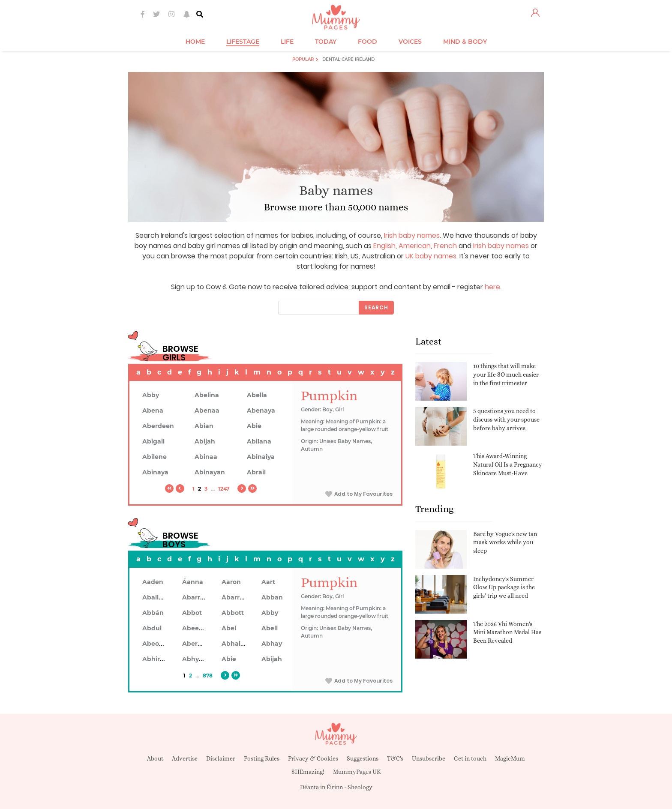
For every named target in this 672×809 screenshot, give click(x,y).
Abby (151, 395)
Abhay (272, 644)
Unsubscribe (429, 758)
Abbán (153, 613)
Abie (254, 426)
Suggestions (363, 758)
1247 (224, 489)
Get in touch (470, 758)
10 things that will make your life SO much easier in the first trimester (506, 374)
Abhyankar (200, 659)
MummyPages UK (357, 772)
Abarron (235, 597)
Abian (204, 426)
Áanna (193, 582)
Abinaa (206, 457)
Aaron (231, 582)
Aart (268, 582)
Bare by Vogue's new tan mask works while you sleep (505, 542)
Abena (153, 410)
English (384, 246)
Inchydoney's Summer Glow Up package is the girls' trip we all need (504, 587)
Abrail (256, 472)
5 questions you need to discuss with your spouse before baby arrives (506, 419)
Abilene (154, 457)
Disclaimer (221, 758)
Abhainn (235, 644)
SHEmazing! (308, 772)
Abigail (153, 441)
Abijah (205, 441)
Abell (270, 628)
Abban (272, 597)
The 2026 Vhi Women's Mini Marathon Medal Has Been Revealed (507, 632)
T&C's (395, 758)
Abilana (259, 441)
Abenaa (207, 410)
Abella (257, 395)
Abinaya (155, 472)
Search (376, 307)
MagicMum (510, 758)
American (415, 246)
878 (208, 676)
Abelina (207, 395)
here (492, 287)
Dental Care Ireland (348, 59)
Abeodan (157, 644)
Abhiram (156, 659)
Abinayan (210, 472)
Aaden (153, 582)
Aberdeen (158, 426)
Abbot (192, 613)
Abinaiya (261, 457)
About (155, 758)
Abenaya (261, 410)
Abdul (152, 628)
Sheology (360, 787)
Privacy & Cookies (313, 758)
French (445, 246)
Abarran (195, 597)
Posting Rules (262, 758)
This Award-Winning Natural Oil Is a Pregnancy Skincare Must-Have (508, 464)
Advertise (185, 758)
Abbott (233, 613)
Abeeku (195, 628)
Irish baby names (412, 235)
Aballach (156, 597)
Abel (229, 628)
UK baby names (431, 256)
